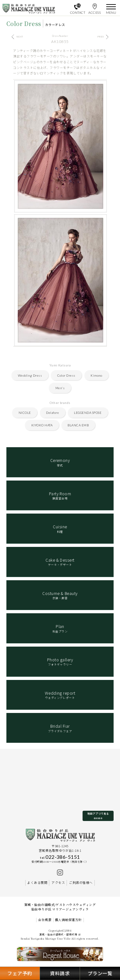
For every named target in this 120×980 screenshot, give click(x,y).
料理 (60, 529)
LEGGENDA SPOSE (88, 413)
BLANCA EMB (78, 425)
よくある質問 (37, 883)
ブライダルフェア (60, 728)
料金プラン (60, 628)
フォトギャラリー (60, 662)
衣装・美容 (60, 595)
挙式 (60, 462)
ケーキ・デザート (60, 562)
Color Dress (66, 375)
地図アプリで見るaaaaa (98, 816)
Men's (60, 388)
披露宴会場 (60, 496)
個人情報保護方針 (68, 920)
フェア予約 (20, 973)
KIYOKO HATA (42, 425)
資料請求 (60, 973)
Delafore (52, 413)
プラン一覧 (100, 973)
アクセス (58, 883)
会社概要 (45, 920)
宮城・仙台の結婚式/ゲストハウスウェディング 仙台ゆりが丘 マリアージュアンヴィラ (60, 907)
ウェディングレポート (60, 695)
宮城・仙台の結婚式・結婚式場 (58, 934)
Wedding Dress (30, 375)
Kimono (96, 375)
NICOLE (25, 413)
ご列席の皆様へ (81, 883)
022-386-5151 (60, 857)
